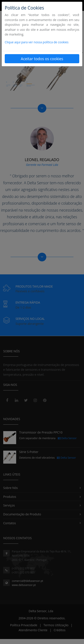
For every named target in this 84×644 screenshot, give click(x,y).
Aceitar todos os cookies (42, 59)
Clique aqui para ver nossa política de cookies (37, 42)
